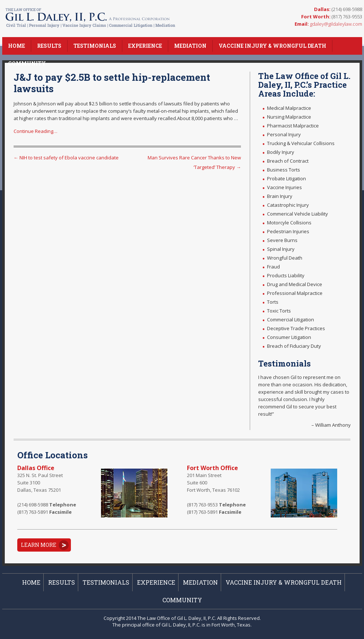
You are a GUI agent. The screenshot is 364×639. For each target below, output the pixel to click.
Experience (145, 46)
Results (49, 46)
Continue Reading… (35, 131)
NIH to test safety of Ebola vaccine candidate (66, 158)
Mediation (190, 46)
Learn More (39, 545)
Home (17, 46)
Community (27, 63)
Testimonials (95, 46)
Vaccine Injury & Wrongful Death (272, 46)
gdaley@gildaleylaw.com (336, 24)
